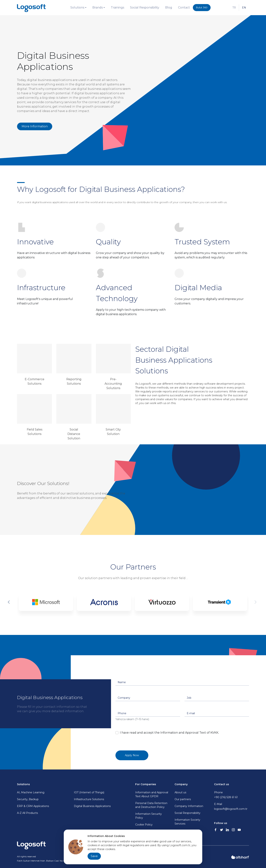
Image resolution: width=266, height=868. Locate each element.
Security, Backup (28, 799)
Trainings (117, 7)
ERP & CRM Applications (33, 806)
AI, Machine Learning (31, 792)
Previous (10, 602)
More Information (35, 126)
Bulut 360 (202, 7)
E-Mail (232, 807)
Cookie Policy (144, 825)
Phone (232, 795)
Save (94, 856)
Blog (169, 7)
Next (256, 602)
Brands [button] (98, 7)
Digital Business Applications (92, 806)
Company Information (189, 806)
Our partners (183, 799)
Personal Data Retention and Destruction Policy (151, 805)
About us (180, 792)
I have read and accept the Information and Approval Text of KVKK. (169, 733)
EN (244, 8)
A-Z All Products (27, 813)
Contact (184, 7)
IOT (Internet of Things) (89, 792)
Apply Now (132, 755)
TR (234, 8)
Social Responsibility (145, 7)
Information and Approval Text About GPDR (152, 794)
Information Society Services (187, 822)
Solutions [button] (77, 7)
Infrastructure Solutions (89, 799)
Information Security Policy (149, 816)
